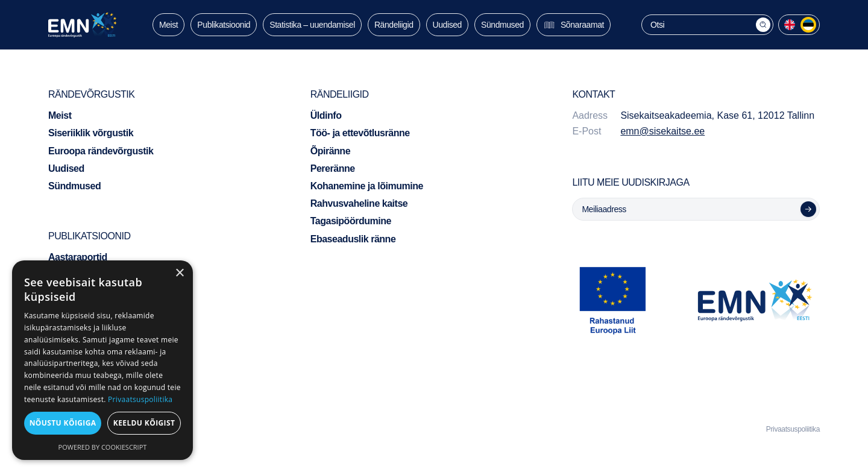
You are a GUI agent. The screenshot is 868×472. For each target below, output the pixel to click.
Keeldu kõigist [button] (144, 423)
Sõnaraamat (574, 25)
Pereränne (333, 168)
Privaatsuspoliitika (793, 429)
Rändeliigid (394, 25)
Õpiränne (330, 151)
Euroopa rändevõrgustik (101, 151)
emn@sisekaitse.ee (662, 131)
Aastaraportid (78, 257)
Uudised (447, 25)
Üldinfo (326, 115)
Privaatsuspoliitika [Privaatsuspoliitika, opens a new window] (140, 399)
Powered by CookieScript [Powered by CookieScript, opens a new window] (103, 447)
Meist (168, 25)
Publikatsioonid (224, 25)
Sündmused (502, 25)
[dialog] (102, 360)
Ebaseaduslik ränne (353, 239)
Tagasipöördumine (351, 221)
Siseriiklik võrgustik (91, 133)
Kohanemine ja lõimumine (367, 186)
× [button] (179, 273)
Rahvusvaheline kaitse (359, 203)
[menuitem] (790, 25)
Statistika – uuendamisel (312, 25)
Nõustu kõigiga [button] (63, 423)
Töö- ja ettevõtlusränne (360, 133)
